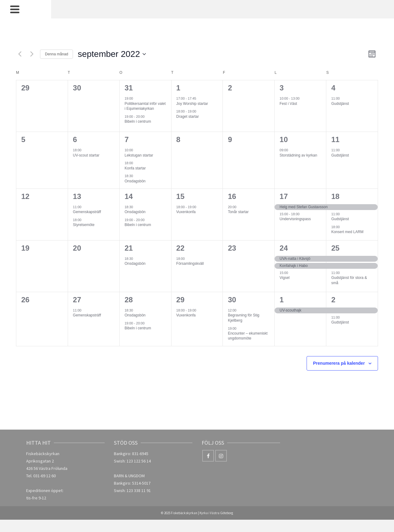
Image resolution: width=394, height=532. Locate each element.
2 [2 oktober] (333, 300)
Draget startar (188, 117)
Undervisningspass (295, 219)
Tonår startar (238, 212)
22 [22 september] (181, 248)
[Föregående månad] (20, 54)
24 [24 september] (284, 248)
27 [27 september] (77, 300)
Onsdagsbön (135, 181)
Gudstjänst (340, 104)
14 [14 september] (129, 196)
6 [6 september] (75, 139)
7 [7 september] (127, 139)
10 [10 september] (284, 139)
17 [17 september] (284, 196)
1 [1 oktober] (281, 300)
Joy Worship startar (192, 104)
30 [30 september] (232, 300)
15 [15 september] (181, 196)
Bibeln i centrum (138, 121)
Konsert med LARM (347, 232)
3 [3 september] (281, 88)
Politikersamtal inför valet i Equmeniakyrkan (145, 106)
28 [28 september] (129, 300)
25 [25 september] (335, 248)
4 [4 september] (333, 88)
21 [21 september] (129, 248)
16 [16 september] (232, 196)
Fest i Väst (288, 104)
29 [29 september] (181, 300)
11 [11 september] (335, 139)
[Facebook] (208, 456)
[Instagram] (221, 456)
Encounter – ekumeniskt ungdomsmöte (248, 336)
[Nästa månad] (32, 54)
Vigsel (284, 278)
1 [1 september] (178, 88)
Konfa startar (135, 168)
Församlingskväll (190, 264)
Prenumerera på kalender (339, 363)
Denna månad (56, 54)
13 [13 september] (77, 196)
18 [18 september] (335, 196)
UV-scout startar (86, 155)
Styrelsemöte (84, 225)
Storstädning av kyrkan (298, 155)
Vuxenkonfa (186, 212)
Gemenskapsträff (87, 212)
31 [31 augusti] (129, 88)
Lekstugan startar (139, 155)
